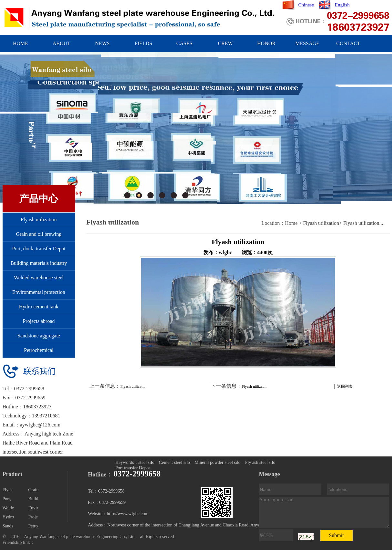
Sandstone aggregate (39, 336)
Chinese (306, 5)
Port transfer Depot (133, 468)
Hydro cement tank (39, 307)
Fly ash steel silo (260, 462)
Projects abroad (39, 321)
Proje (33, 517)
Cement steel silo (174, 462)
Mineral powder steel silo (218, 462)
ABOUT (61, 43)
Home (291, 223)
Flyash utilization (39, 220)
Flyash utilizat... (133, 386)
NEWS (102, 43)
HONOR (266, 43)
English (342, 5)
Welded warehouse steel (39, 278)
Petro (33, 526)
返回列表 (345, 386)
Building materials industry (39, 263)
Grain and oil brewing (39, 234)
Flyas (7, 490)
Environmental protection (39, 292)
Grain (34, 490)
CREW (225, 43)
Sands (8, 526)
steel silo (146, 462)
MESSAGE (307, 43)
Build (33, 499)
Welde (8, 508)
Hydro (8, 517)
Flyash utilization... (363, 223)
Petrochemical (39, 350)
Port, (7, 499)
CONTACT (348, 43)
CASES (185, 43)
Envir (33, 508)
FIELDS (143, 43)
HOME (20, 43)
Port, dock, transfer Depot (39, 249)
